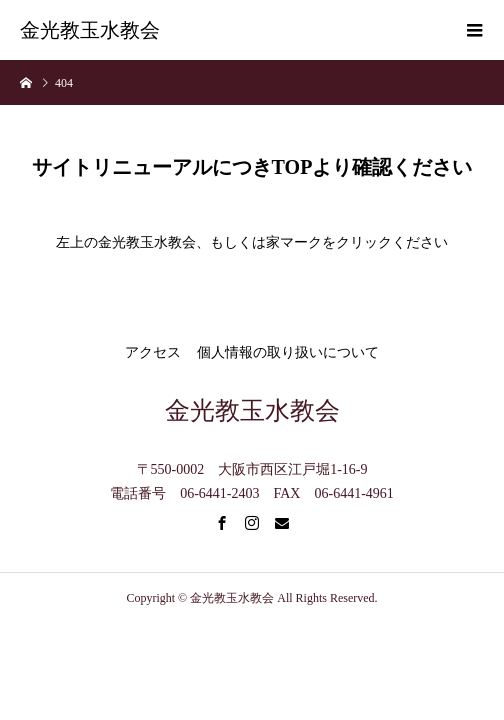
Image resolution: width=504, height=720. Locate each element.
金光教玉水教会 (90, 30)
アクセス (153, 352)
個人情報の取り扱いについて (288, 352)
